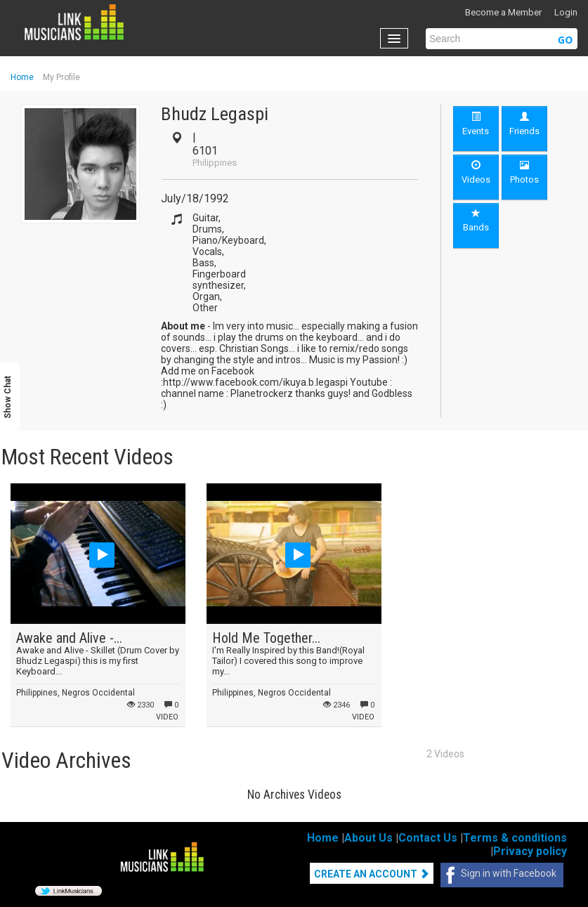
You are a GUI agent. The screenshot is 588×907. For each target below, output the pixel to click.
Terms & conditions (515, 838)
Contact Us (428, 838)
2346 (337, 705)
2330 (141, 705)
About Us (368, 838)
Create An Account (372, 874)
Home (22, 77)
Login (566, 12)
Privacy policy (530, 851)
